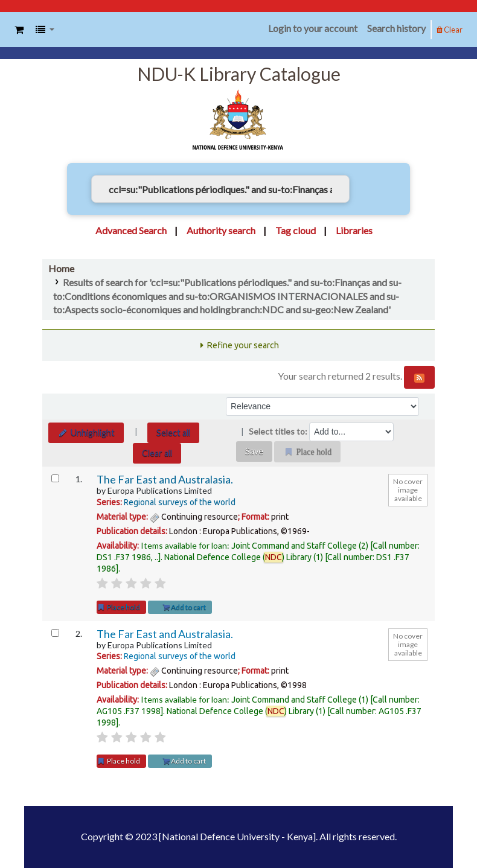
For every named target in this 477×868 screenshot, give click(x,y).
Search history (396, 28)
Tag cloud (296, 230)
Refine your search (243, 345)
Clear (450, 30)
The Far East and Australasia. (165, 480)
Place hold (118, 607)
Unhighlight (86, 432)
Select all (173, 432)
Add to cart (184, 607)
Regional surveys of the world (180, 502)
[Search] (368, 189)
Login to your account (313, 28)
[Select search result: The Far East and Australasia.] (55, 478)
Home (61, 268)
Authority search (221, 230)
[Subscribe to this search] (419, 377)
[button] (19, 30)
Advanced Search (131, 230)
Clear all (157, 453)
